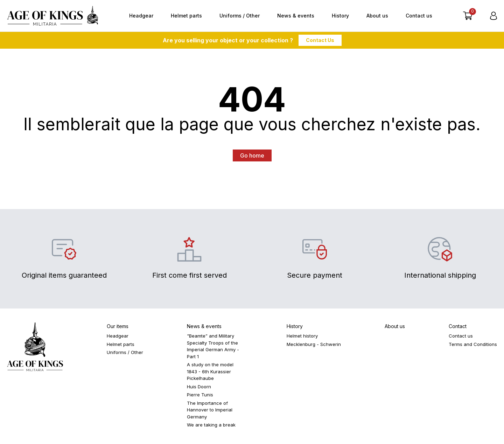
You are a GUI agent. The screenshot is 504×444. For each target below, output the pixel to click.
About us (377, 16)
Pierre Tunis (200, 395)
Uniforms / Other (240, 16)
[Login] (493, 16)
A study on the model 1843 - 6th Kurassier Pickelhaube (210, 371)
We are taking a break (211, 425)
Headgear (141, 16)
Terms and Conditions (473, 344)
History (340, 16)
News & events (296, 16)
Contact (458, 326)
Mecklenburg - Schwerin (314, 344)
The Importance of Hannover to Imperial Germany (210, 410)
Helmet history (302, 336)
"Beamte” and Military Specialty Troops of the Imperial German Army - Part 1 (213, 346)
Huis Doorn (199, 387)
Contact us (419, 16)
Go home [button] (252, 155)
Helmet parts (186, 16)
